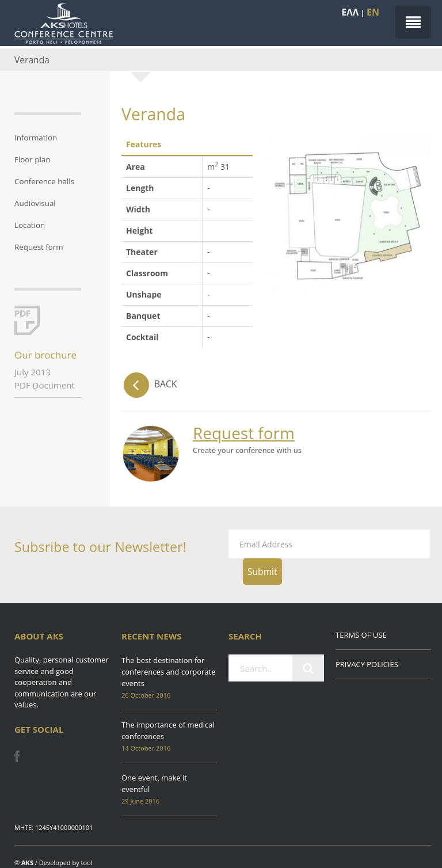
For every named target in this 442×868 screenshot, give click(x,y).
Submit (262, 572)
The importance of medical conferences (168, 730)
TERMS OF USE (361, 635)
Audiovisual (35, 203)
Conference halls (44, 181)
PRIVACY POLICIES (367, 664)
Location (30, 225)
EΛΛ (350, 12)
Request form (39, 247)
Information (36, 138)
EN (373, 12)
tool (87, 863)
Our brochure (45, 355)
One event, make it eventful (154, 783)
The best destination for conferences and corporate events (169, 672)
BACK (149, 384)
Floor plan (33, 159)
